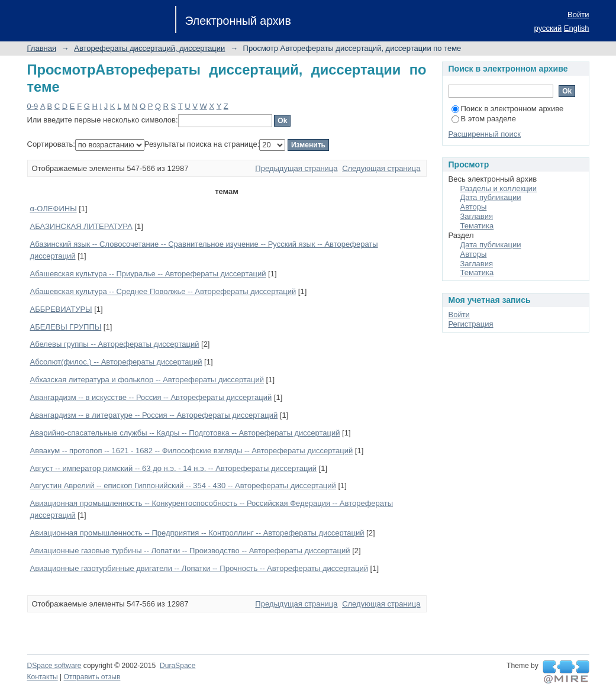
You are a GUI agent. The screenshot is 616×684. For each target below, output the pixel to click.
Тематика (477, 226)
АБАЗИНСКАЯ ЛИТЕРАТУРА (81, 226)
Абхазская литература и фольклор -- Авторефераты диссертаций (147, 380)
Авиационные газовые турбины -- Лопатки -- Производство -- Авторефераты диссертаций (190, 551)
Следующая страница (381, 168)
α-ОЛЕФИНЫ (54, 209)
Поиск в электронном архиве (508, 109)
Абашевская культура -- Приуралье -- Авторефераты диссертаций (148, 274)
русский (548, 28)
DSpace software (54, 666)
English (577, 28)
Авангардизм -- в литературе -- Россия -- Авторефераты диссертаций (154, 415)
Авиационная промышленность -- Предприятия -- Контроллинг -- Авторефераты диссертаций (197, 533)
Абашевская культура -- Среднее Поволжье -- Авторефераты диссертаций (163, 291)
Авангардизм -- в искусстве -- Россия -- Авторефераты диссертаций (151, 397)
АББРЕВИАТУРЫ (61, 309)
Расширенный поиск (485, 134)
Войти (578, 14)
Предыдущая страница (296, 168)
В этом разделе (484, 119)
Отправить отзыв (92, 677)
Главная (42, 48)
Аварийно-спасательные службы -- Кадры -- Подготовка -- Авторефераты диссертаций (185, 433)
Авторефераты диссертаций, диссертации (149, 48)
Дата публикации (491, 197)
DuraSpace (178, 666)
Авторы (474, 207)
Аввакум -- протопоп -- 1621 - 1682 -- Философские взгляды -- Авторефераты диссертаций (192, 451)
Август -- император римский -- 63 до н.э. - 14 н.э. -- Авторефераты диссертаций (173, 468)
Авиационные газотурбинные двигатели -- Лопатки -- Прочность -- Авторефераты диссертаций (199, 568)
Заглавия (477, 216)
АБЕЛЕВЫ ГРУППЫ (66, 327)
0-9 (33, 106)
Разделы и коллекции (499, 188)
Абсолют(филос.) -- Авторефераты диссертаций (116, 362)
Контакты (43, 677)
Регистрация (471, 324)
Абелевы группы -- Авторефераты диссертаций (115, 344)
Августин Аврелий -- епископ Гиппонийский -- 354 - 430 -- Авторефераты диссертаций (183, 485)
